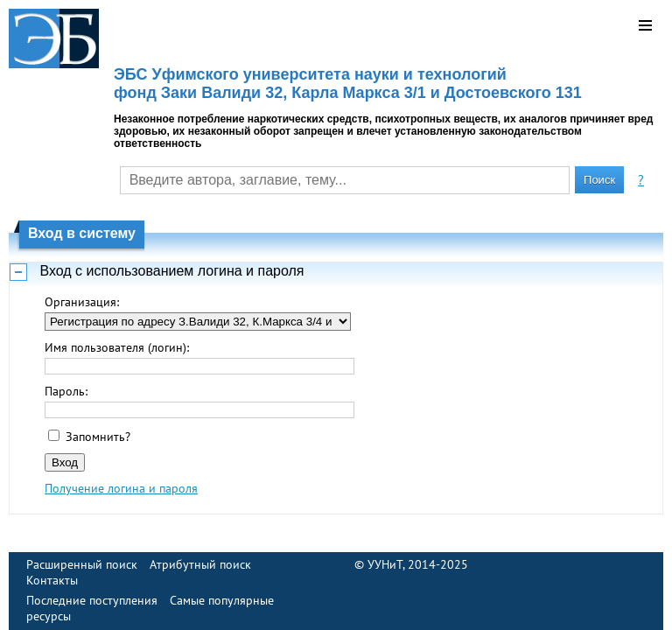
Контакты (52, 580)
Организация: (82, 302)
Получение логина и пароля (121, 488)
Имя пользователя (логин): (117, 347)
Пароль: (66, 391)
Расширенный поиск (82, 564)
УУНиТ (385, 564)
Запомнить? (98, 437)
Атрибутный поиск (200, 564)
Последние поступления (92, 600)
